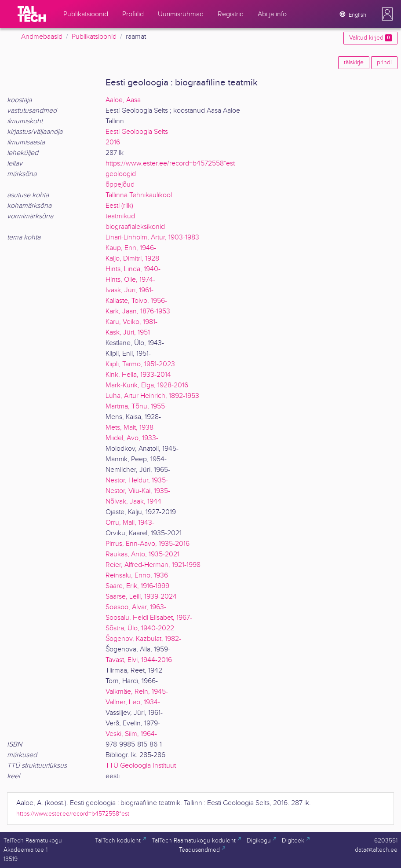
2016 (113, 142)
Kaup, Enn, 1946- (131, 248)
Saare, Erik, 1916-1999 (137, 586)
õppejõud (120, 185)
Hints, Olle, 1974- (130, 280)
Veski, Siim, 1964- (131, 734)
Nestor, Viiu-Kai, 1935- (138, 491)
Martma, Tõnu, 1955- (136, 406)
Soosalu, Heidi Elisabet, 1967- (149, 618)
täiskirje (354, 63)
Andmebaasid (42, 37)
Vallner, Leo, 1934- (133, 702)
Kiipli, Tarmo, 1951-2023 (140, 364)
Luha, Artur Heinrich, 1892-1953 (152, 396)
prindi (384, 63)
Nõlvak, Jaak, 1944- (135, 502)
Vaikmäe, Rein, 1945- (137, 692)
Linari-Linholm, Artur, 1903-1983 (152, 237)
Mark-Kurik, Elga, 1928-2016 (147, 385)
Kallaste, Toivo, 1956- (136, 301)
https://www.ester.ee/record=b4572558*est (170, 164)
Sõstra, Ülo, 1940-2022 (140, 628)
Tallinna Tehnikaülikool (139, 195)
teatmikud (120, 216)
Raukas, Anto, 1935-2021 (142, 554)
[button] (387, 14)
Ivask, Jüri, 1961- (129, 290)
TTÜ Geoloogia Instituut (141, 766)
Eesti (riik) (119, 206)
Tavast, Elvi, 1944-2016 (139, 660)
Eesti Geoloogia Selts (137, 132)
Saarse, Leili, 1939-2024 (141, 597)
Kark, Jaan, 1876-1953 (138, 311)
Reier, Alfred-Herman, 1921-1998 (153, 565)
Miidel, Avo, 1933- (132, 438)
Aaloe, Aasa (123, 100)
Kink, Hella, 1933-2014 (138, 375)
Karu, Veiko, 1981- (131, 322)
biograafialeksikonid (135, 227)
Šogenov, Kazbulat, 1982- (143, 639)
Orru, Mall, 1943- (130, 523)
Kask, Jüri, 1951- (129, 333)
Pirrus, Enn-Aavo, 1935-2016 (148, 544)
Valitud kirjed (370, 38)
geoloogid (121, 174)
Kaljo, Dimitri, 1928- (133, 259)
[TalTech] (32, 14)
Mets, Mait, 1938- (131, 428)
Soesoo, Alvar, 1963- (136, 607)
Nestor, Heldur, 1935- (137, 480)
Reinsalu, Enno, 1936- (138, 576)
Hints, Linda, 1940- (133, 269)
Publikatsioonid (94, 37)
